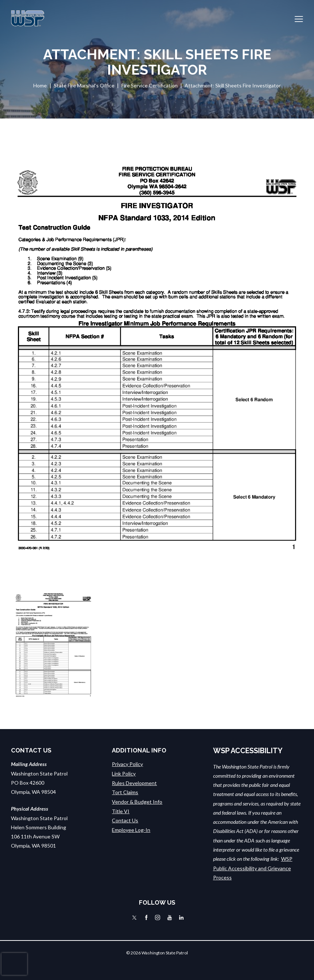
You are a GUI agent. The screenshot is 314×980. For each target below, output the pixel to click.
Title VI (121, 810)
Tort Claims (125, 792)
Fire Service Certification (150, 85)
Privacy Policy (127, 764)
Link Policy (124, 774)
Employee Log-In (131, 829)
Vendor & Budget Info (137, 801)
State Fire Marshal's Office (84, 85)
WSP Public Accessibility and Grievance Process (253, 868)
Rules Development (134, 783)
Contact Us (125, 820)
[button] (299, 18)
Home (40, 85)
